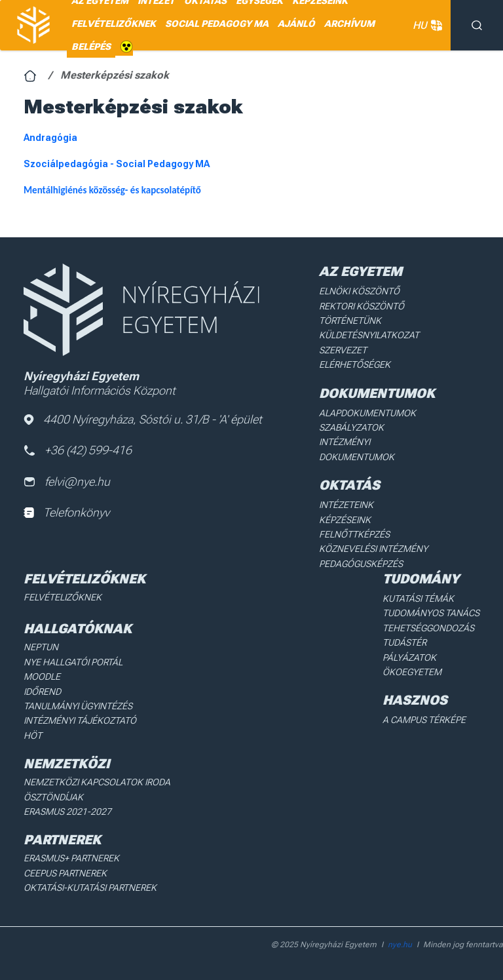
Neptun (41, 647)
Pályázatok (409, 657)
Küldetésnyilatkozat (369, 335)
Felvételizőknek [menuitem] (114, 24)
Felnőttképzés (354, 534)
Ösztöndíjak (53, 797)
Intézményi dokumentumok (357, 449)
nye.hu (400, 945)
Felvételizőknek (63, 597)
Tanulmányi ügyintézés (78, 706)
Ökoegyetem (412, 672)
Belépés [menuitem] (91, 47)
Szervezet (343, 350)
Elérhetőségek (355, 364)
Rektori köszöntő (362, 306)
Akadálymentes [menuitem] (126, 47)
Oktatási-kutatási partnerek (90, 888)
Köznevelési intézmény (373, 549)
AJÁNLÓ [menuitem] (296, 24)
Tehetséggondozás (428, 628)
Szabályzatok (351, 427)
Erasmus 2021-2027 (67, 812)
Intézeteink (346, 505)
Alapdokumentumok (367, 413)
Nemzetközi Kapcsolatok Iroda (97, 782)
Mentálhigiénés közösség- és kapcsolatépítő (112, 190)
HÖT (33, 735)
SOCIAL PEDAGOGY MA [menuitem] (217, 24)
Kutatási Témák (418, 598)
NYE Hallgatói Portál (73, 662)
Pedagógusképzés (361, 564)
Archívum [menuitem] (349, 24)
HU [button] (425, 26)
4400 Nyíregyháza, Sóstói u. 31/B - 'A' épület (143, 419)
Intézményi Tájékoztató (80, 720)
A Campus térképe (424, 720)
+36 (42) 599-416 (78, 450)
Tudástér (404, 642)
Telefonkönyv (66, 512)
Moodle (42, 676)
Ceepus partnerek (65, 873)
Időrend (42, 692)
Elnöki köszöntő (359, 291)
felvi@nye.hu (67, 481)
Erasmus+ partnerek (71, 858)
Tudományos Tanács (431, 613)
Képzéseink (345, 520)
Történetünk (350, 321)
